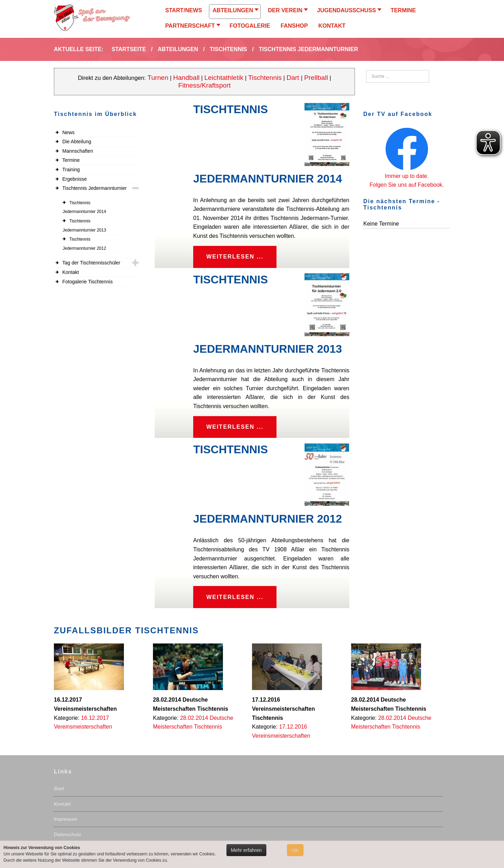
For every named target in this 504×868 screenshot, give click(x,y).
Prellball (316, 78)
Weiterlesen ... (236, 257)
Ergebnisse (75, 179)
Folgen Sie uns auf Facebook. (407, 185)
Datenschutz (67, 837)
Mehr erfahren (246, 850)
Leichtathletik (224, 78)
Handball (187, 78)
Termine (71, 160)
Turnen (158, 78)
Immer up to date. (407, 176)
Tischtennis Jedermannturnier (94, 188)
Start (59, 791)
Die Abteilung (77, 142)
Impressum (66, 822)
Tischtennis (265, 78)
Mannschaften (78, 151)
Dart (294, 78)
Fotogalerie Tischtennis (87, 282)
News (68, 132)
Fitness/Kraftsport (204, 85)
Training (71, 170)
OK (295, 850)
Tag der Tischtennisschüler (91, 263)
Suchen (366, 70)
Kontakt (71, 272)
